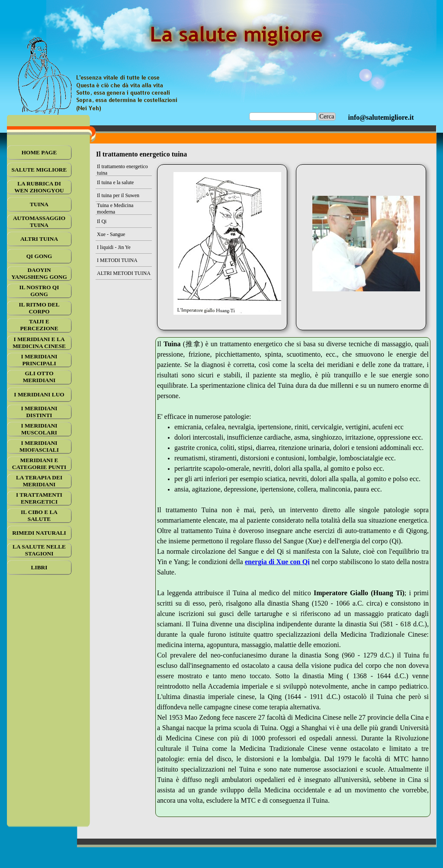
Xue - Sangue (111, 234)
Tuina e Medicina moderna (115, 209)
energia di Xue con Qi (277, 562)
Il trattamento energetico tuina (122, 170)
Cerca (327, 116)
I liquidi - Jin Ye (114, 247)
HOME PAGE (39, 152)
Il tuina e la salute (115, 182)
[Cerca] (283, 116)
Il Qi (102, 221)
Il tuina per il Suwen (118, 195)
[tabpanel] (381, 118)
